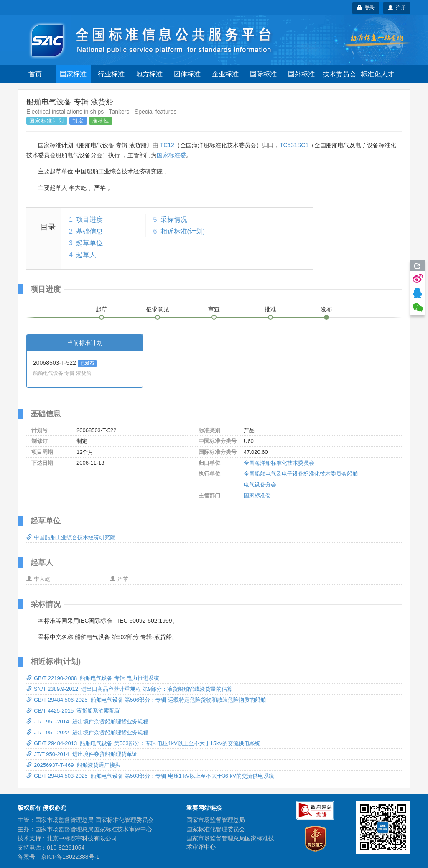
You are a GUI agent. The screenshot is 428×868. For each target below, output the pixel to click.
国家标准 (73, 74)
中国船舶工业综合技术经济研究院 (71, 537)
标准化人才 (377, 74)
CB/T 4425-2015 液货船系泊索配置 (73, 711)
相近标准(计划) (183, 231)
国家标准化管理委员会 (216, 829)
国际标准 (263, 74)
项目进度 (89, 220)
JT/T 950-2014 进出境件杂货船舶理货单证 (82, 754)
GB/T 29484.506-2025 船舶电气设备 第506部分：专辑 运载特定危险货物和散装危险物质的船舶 (146, 700)
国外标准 (301, 74)
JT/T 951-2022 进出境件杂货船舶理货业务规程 (87, 732)
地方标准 (149, 74)
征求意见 (158, 309)
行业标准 (111, 74)
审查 (214, 309)
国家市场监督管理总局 (216, 820)
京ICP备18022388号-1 (70, 857)
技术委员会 (339, 74)
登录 (366, 8)
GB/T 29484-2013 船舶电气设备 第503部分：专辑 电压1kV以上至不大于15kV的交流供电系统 (143, 743)
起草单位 (89, 243)
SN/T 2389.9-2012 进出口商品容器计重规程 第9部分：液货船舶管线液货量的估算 (129, 689)
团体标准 (187, 74)
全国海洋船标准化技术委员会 (279, 463)
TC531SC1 (294, 145)
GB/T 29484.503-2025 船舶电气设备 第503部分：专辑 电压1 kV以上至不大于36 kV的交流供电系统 (150, 776)
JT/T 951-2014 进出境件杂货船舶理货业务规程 (87, 722)
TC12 (167, 145)
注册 (397, 8)
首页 (35, 74)
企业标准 (225, 74)
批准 (270, 309)
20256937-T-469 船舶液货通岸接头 (73, 765)
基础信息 (89, 231)
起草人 (86, 255)
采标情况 (174, 220)
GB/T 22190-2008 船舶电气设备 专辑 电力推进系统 (93, 678)
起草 (102, 309)
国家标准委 (171, 155)
